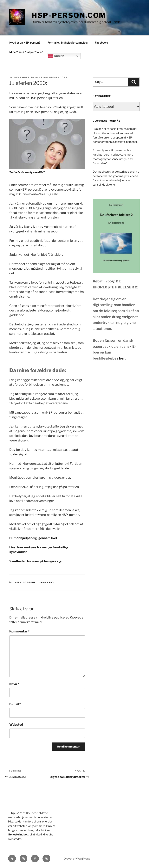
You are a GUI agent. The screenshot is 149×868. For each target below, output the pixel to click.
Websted (16, 725)
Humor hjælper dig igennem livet (33, 538)
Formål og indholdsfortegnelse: (68, 43)
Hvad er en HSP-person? (25, 43)
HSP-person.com (69, 15)
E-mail (15, 704)
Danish (56, 56)
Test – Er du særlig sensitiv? (27, 172)
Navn (14, 684)
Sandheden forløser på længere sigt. (36, 561)
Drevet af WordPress (77, 859)
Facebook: (101, 43)
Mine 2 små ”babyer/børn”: (26, 52)
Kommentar (19, 631)
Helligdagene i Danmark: (34, 582)
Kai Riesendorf (55, 77)
